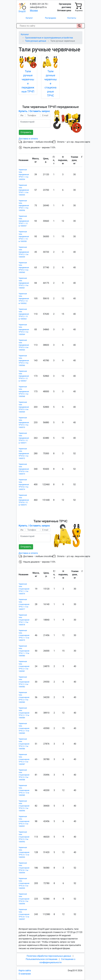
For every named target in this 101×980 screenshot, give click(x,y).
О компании (25, 974)
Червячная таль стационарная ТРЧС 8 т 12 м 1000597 (24, 914)
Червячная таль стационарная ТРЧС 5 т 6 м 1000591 (24, 821)
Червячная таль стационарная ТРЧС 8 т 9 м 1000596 (24, 899)
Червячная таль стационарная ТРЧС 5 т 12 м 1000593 (24, 852)
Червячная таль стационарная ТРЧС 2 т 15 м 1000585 (24, 728)
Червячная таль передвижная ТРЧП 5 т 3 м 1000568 (24, 392)
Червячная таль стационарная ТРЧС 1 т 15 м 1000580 (24, 651)
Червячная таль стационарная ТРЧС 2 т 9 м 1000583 (24, 697)
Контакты (72, 18)
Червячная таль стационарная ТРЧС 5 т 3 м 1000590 (24, 806)
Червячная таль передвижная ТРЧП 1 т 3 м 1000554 (24, 175)
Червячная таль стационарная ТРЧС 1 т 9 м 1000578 (24, 620)
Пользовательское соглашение (42, 959)
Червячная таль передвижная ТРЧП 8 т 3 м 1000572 (24, 454)
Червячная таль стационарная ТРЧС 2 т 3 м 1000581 (24, 666)
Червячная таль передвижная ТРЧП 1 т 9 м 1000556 (24, 206)
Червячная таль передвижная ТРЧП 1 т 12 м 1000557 (24, 221)
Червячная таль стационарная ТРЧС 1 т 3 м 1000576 (24, 589)
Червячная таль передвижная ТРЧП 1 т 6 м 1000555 (24, 190)
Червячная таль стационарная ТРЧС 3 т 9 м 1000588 (24, 775)
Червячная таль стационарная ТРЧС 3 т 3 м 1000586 (24, 744)
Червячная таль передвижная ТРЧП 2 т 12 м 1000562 (24, 299)
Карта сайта (25, 970)
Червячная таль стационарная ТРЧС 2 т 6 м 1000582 (24, 682)
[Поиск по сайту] (79, 26)
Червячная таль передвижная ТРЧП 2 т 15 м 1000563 (24, 314)
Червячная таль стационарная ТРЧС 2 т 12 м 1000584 (24, 713)
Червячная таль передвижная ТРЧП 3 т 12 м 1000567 (24, 376)
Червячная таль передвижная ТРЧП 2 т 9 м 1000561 (24, 283)
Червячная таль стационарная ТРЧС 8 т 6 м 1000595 (24, 883)
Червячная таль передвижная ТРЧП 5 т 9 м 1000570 (24, 423)
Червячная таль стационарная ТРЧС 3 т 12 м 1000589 (24, 790)
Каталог (29, 18)
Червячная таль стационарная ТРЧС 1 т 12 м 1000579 (24, 635)
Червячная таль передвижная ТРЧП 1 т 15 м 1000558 (24, 237)
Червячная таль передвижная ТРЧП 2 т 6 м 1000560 (24, 268)
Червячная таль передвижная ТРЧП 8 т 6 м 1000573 (24, 469)
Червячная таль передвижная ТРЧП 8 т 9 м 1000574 (24, 485)
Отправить (26, 132)
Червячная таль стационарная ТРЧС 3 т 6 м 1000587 (24, 759)
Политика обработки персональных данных (49, 956)
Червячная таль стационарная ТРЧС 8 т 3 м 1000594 (24, 868)
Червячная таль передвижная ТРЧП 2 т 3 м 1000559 (24, 252)
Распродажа (51, 18)
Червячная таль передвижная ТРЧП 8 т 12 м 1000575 (24, 500)
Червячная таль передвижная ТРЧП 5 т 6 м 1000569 (24, 407)
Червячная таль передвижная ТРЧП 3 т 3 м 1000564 (24, 330)
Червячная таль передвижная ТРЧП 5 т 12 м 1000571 (24, 438)
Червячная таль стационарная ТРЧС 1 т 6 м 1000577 (24, 604)
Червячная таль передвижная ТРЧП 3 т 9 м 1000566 (24, 361)
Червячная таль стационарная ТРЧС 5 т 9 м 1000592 (24, 837)
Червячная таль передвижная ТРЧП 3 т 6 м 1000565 (24, 345)
